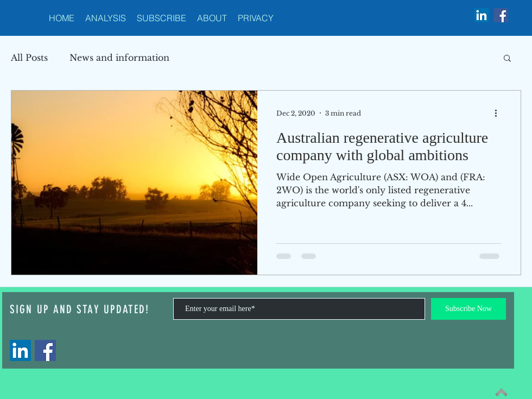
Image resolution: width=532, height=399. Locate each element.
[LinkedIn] (20, 350)
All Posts (29, 58)
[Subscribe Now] (468, 309)
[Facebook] (45, 350)
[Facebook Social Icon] (501, 15)
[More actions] (499, 113)
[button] (507, 59)
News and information (119, 58)
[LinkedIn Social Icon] (482, 15)
